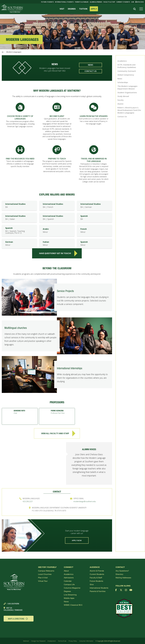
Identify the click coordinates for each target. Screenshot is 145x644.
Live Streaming (70, 595)
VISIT (62, 9)
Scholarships (123, 82)
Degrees (67, 591)
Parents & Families (82, 2)
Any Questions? (122, 571)
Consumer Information (86, 641)
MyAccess (140, 2)
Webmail (26, 641)
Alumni (120, 104)
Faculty (121, 100)
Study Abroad (123, 96)
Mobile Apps (69, 598)
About (66, 571)
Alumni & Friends (96, 2)
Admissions (69, 578)
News (91, 65)
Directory (119, 574)
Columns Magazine (72, 588)
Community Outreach (127, 71)
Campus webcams (46, 571)
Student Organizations (127, 93)
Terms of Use (62, 641)
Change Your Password (38, 641)
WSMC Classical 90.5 (73, 605)
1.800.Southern (11, 604)
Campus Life (69, 584)
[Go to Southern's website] (12, 9)
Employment (52, 641)
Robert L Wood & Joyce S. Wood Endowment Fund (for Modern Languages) (129, 110)
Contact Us (91, 71)
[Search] (135, 9)
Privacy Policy (73, 641)
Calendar (68, 581)
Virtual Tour (43, 581)
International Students (64, 2)
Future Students (96, 581)
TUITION (83, 9)
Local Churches (45, 574)
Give (133, 2)
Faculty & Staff (109, 2)
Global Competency (126, 75)
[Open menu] (142, 9)
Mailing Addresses (123, 578)
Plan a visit (43, 578)
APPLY (94, 9)
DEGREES (72, 9)
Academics (122, 61)
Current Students (123, 2)
